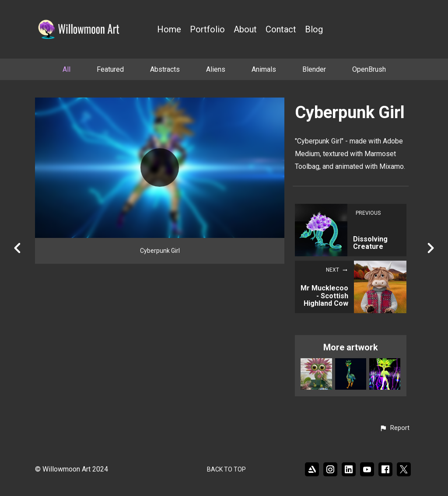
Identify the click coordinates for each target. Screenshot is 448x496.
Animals (264, 69)
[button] (394, 428)
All (66, 69)
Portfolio (207, 30)
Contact (281, 30)
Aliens (216, 69)
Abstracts (165, 69)
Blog (314, 30)
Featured (110, 69)
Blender (314, 69)
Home (169, 30)
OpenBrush (369, 69)
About (245, 30)
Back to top (226, 469)
